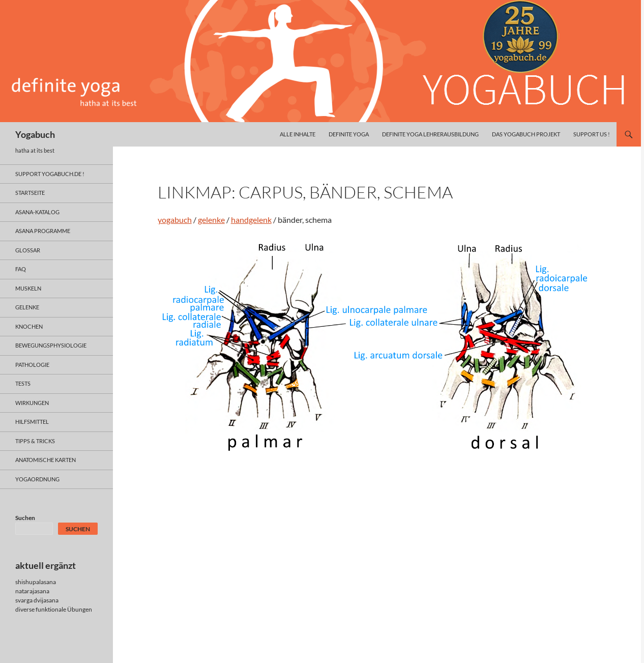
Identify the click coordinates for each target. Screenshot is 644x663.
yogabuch (175, 220)
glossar (28, 250)
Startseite (30, 193)
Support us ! (592, 134)
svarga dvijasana (37, 600)
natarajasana (32, 591)
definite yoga (349, 134)
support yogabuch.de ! (50, 174)
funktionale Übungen (64, 609)
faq (21, 269)
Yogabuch (35, 134)
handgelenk (251, 220)
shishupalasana (36, 582)
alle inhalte (298, 134)
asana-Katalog (37, 212)
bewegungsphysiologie (51, 345)
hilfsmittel (32, 422)
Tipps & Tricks (35, 441)
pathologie (32, 365)
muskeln (28, 288)
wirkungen (32, 403)
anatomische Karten (46, 460)
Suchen (25, 518)
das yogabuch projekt (526, 134)
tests (23, 383)
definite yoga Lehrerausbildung (430, 134)
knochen (29, 326)
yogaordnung (37, 479)
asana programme (43, 231)
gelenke (211, 220)
